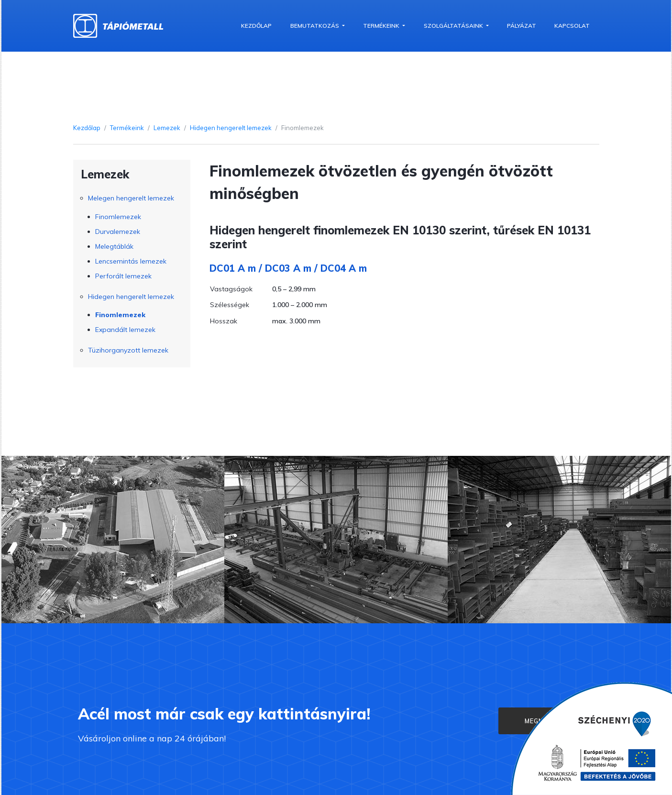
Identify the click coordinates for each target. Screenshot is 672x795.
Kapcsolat (572, 26)
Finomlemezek (118, 217)
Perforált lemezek (123, 276)
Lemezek (167, 128)
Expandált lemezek (125, 330)
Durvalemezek (118, 232)
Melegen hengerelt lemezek (131, 198)
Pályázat (522, 26)
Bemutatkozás (315, 26)
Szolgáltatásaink (454, 26)
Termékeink (382, 26)
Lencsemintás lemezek (131, 261)
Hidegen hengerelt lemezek (231, 128)
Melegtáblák (114, 246)
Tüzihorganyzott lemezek (128, 350)
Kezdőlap (256, 26)
